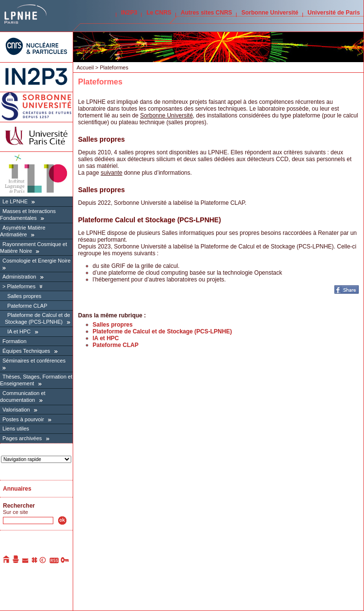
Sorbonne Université (270, 13)
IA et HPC (19, 331)
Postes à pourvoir (23, 419)
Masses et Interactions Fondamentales (28, 215)
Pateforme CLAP (27, 306)
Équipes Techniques (26, 351)
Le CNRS (159, 13)
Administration (19, 277)
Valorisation (16, 410)
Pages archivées (22, 438)
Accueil (85, 67)
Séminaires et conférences (34, 361)
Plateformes (21, 286)
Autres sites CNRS (206, 13)
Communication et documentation (23, 396)
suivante (112, 173)
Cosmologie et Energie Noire (37, 261)
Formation (15, 341)
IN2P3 (129, 13)
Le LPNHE (15, 201)
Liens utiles (16, 429)
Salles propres (24, 296)
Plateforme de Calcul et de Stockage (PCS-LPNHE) (38, 318)
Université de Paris (334, 13)
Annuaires (17, 489)
